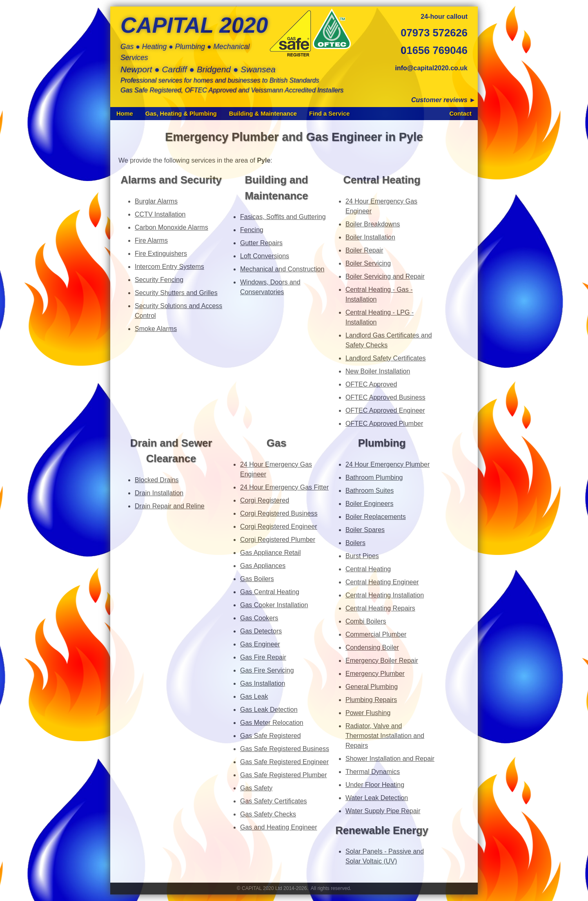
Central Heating (382, 180)
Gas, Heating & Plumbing (181, 114)
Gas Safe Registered (271, 736)
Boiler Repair (364, 250)
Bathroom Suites (370, 491)
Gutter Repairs (261, 243)
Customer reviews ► (443, 100)
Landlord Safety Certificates (386, 358)
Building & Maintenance (263, 114)
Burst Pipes (362, 556)
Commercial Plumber (376, 634)
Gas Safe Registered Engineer (284, 762)
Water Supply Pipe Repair (383, 811)
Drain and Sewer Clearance (171, 451)
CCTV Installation (160, 214)
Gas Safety (256, 788)
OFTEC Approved (371, 384)
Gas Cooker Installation (274, 605)
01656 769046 (434, 50)
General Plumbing (372, 687)
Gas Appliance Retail (271, 553)
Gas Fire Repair (263, 657)
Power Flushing (368, 713)
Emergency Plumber (375, 674)
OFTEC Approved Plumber (384, 424)
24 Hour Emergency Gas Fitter (284, 487)
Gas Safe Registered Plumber (284, 775)
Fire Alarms (151, 240)
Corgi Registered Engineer (279, 527)
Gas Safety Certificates (274, 801)
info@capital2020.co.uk (431, 68)
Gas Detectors (261, 631)
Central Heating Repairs (380, 608)
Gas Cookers (259, 618)
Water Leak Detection (377, 798)
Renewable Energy (382, 830)
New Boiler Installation (378, 371)
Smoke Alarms (156, 329)
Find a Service (329, 114)
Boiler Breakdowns (373, 224)
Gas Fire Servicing (267, 670)
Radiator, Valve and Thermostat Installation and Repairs (385, 736)
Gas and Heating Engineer (279, 827)
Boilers (355, 543)
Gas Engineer (260, 644)
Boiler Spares (365, 530)
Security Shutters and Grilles (176, 293)
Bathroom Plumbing (374, 477)
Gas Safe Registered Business (285, 749)
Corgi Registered (265, 500)
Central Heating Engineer (382, 582)
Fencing (252, 230)
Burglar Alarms (156, 201)
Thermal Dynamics (373, 772)
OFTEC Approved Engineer (385, 410)
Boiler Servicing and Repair (385, 276)
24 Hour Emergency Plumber (388, 464)
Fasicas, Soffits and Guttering (283, 217)
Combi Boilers (366, 621)
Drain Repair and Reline (170, 506)
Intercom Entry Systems (169, 267)
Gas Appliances (263, 566)
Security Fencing (159, 280)
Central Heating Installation (385, 595)
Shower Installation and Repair (390, 759)
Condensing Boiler (372, 647)
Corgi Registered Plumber (278, 540)
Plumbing (382, 443)
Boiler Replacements (376, 517)
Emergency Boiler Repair (382, 661)
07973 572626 (434, 33)
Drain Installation (159, 493)
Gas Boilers (257, 579)
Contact (460, 114)
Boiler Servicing (368, 263)
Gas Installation (263, 683)
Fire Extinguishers (161, 254)
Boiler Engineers (369, 504)
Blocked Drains (157, 480)
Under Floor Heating (375, 785)
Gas (276, 443)
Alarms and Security (171, 180)
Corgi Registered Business (279, 513)
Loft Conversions (265, 256)
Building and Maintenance (276, 188)
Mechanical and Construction (282, 269)
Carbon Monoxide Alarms (171, 227)
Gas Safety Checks (268, 814)
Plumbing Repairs (371, 700)
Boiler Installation (370, 237)
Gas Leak (254, 696)
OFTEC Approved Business (385, 397)
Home (125, 114)
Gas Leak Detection (269, 710)
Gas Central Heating (270, 592)
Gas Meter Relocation (272, 723)
